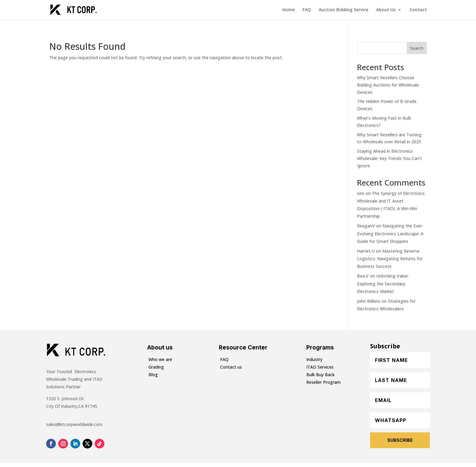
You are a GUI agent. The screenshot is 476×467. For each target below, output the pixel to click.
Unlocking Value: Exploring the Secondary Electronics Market (383, 283)
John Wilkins (369, 301)
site (361, 193)
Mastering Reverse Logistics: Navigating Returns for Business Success (390, 259)
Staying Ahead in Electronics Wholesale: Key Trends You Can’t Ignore (389, 158)
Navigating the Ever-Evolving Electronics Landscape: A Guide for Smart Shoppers (390, 233)
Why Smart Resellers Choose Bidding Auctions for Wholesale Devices (388, 85)
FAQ (307, 10)
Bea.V (363, 276)
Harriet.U (366, 251)
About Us (386, 10)
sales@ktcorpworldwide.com (74, 424)
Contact (418, 10)
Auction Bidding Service (343, 10)
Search (417, 48)
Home (289, 10)
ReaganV (366, 226)
